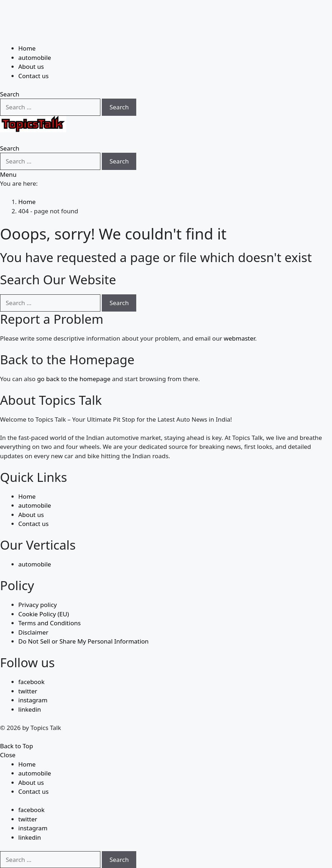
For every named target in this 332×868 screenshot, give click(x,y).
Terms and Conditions (49, 623)
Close (8, 755)
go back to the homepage (74, 379)
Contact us (34, 76)
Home (27, 48)
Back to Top (16, 746)
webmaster (239, 338)
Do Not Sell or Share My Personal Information (84, 641)
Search (119, 107)
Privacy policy (37, 605)
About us (31, 67)
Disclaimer (33, 632)
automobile (35, 58)
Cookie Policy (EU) (44, 614)
